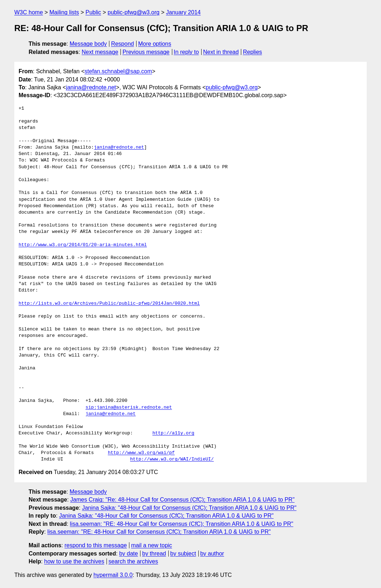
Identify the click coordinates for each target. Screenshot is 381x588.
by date (128, 554)
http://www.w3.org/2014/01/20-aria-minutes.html (83, 245)
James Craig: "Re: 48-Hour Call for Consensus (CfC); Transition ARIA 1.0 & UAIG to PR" (183, 500)
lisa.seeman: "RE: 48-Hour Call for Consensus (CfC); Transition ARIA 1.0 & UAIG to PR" (182, 524)
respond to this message (95, 545)
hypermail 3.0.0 (113, 575)
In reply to (186, 52)
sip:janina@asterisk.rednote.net (129, 408)
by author (212, 554)
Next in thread (221, 52)
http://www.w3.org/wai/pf (141, 453)
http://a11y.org (173, 433)
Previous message (146, 52)
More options (155, 44)
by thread (154, 554)
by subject (183, 554)
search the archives (133, 561)
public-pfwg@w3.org (133, 12)
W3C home (29, 12)
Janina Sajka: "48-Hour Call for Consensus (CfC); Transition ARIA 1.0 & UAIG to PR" (189, 508)
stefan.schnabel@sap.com (118, 71)
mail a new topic (152, 545)
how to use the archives (74, 561)
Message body (88, 44)
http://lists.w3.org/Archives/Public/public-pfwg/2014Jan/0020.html (109, 304)
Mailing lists (64, 12)
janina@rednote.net (91, 87)
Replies (253, 52)
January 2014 (184, 12)
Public (93, 12)
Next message (100, 52)
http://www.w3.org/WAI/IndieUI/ (172, 459)
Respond (123, 44)
